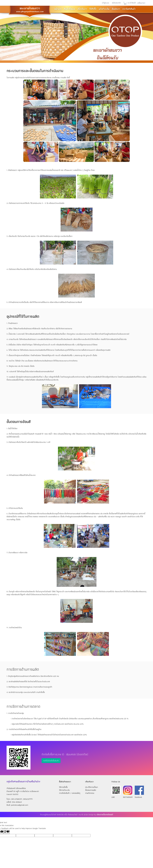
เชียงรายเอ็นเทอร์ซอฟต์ (105, 815)
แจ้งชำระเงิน (104, 9)
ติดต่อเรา (116, 9)
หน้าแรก (58, 9)
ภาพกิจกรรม (90, 793)
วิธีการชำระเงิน (64, 790)
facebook (139, 796)
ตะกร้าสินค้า (131, 3)
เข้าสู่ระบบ (105, 3)
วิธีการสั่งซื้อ (63, 787)
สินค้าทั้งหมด (69, 9)
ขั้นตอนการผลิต (91, 790)
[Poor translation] (7, 832)
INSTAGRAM (128, 796)
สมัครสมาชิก (116, 3)
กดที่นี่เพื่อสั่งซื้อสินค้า (51, 761)
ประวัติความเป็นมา (92, 787)
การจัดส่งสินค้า (129, 9)
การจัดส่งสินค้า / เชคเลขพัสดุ (70, 793)
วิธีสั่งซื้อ (93, 9)
